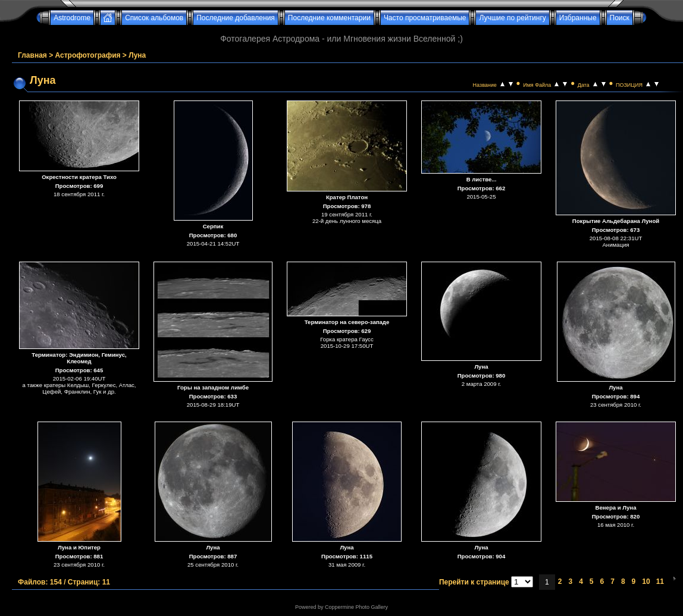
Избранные (578, 18)
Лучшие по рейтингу (512, 18)
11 (660, 582)
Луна (137, 55)
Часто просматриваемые (425, 18)
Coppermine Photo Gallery (356, 607)
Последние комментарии (329, 18)
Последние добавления (236, 18)
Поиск (620, 18)
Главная (32, 55)
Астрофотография (88, 55)
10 (646, 582)
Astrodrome (72, 18)
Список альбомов (154, 18)
